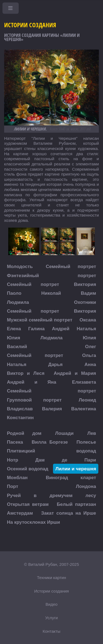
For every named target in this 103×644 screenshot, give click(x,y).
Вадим (88, 293)
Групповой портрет (34, 400)
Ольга (89, 355)
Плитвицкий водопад (51, 451)
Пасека (15, 442)
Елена (14, 329)
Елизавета (84, 382)
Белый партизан (76, 504)
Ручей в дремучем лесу (51, 495)
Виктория (85, 284)
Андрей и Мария (75, 373)
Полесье (86, 442)
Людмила (18, 302)
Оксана (88, 320)
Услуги (52, 618)
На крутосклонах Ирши (33, 522)
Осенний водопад (28, 469)
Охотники (85, 302)
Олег (91, 346)
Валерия (52, 409)
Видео (52, 604)
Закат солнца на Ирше (69, 513)
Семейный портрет (71, 267)
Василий (17, 346)
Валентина (84, 409)
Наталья (86, 329)
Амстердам (20, 513)
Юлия (13, 338)
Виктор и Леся (26, 373)
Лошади (64, 433)
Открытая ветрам (28, 504)
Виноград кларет (71, 478)
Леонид (87, 400)
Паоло (14, 293)
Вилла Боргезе (50, 442)
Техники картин (52, 578)
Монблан (17, 478)
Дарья (55, 364)
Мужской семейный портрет (40, 320)
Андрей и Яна (32, 382)
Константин (20, 418)
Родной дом (24, 433)
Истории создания (51, 591)
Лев (92, 433)
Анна (90, 364)
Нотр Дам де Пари (51, 460)
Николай (51, 293)
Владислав (20, 409)
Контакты (51, 631)
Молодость (20, 267)
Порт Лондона (51, 486)
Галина (37, 329)
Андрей (61, 329)
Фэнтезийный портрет (51, 275)
